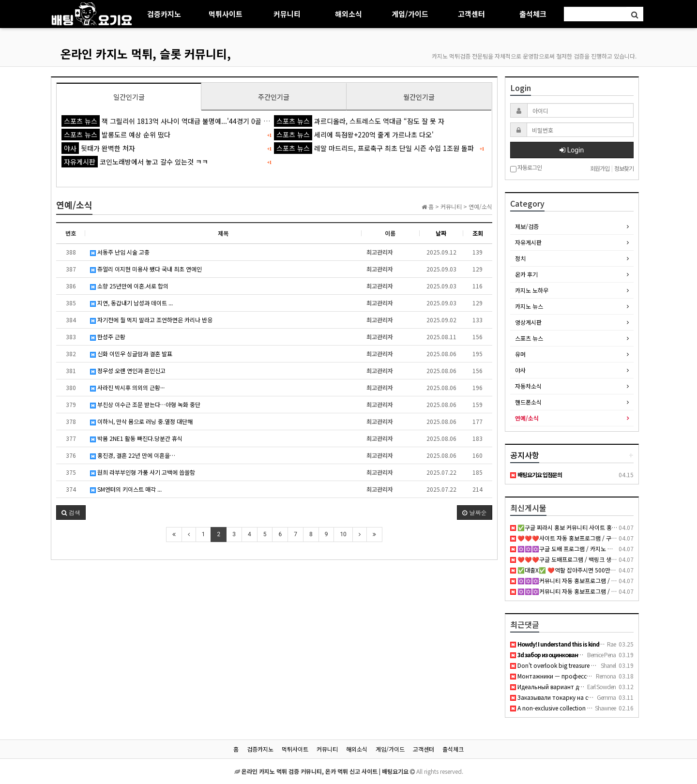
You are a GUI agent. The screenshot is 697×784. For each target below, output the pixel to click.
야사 (520, 370)
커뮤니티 (287, 14)
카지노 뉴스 (529, 306)
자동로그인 (526, 168)
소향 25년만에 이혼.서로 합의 (129, 286)
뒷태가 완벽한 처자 (98, 148)
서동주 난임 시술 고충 (120, 252)
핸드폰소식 (528, 402)
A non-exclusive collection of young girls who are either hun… (595, 708)
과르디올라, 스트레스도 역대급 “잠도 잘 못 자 (359, 121)
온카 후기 (526, 274)
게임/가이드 (410, 14)
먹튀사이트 (226, 14)
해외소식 (348, 14)
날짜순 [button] (474, 512)
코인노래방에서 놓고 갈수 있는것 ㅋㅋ (135, 162)
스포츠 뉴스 (529, 338)
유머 (520, 354)
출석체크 (533, 14)
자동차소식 (528, 386)
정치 (520, 258)
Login (572, 150)
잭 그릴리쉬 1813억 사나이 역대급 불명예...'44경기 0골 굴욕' (170, 121)
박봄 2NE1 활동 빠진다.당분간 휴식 (136, 438)
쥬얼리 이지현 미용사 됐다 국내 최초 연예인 (146, 269)
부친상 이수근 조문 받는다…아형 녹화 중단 (145, 404)
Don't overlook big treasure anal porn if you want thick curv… (595, 665)
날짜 (441, 233)
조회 (478, 233)
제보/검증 (527, 226)
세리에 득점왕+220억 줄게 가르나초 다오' (354, 135)
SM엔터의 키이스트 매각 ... (126, 489)
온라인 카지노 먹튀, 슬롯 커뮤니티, (146, 53)
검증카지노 (164, 14)
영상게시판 (528, 322)
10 (343, 534)
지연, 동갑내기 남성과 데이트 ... (131, 303)
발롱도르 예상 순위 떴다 (116, 135)
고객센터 (471, 14)
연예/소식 (527, 418)
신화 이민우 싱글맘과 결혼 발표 (131, 354)
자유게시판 (528, 242)
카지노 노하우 (532, 290)
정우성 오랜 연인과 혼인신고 (128, 370)
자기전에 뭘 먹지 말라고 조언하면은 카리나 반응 (151, 320)
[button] (71, 513)
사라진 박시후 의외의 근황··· (127, 387)
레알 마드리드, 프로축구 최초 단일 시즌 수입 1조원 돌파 (374, 148)
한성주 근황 (108, 337)
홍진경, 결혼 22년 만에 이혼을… (133, 455)
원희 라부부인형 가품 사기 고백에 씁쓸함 (143, 472)
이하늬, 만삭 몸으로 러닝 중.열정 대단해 (141, 421)
